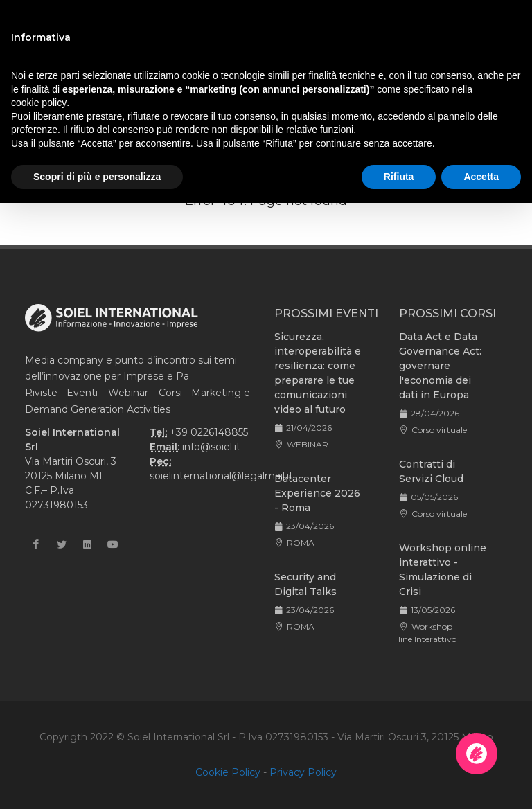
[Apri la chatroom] (477, 754)
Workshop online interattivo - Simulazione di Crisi (443, 570)
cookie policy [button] (39, 103)
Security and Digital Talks (305, 584)
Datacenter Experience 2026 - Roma (317, 493)
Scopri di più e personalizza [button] (97, 177)
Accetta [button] (481, 177)
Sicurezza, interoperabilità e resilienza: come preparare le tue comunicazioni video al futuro (318, 373)
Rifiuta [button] (399, 177)
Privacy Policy (303, 772)
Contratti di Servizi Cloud (431, 471)
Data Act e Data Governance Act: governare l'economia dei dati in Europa (440, 366)
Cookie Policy (228, 772)
